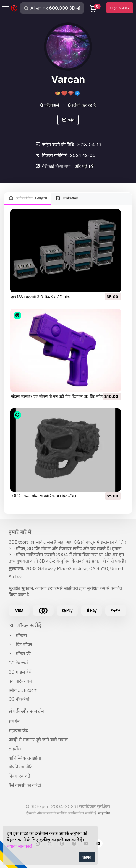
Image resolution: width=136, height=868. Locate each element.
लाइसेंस (15, 749)
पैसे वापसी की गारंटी (25, 785)
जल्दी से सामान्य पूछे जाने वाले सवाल (38, 740)
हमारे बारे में (20, 532)
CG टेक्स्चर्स (18, 663)
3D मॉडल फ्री (20, 654)
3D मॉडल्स (18, 636)
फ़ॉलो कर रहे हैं (82, 105)
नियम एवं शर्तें (19, 776)
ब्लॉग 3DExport (23, 690)
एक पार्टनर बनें (20, 681)
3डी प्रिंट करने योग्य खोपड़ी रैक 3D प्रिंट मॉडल (44, 496)
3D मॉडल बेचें (20, 672)
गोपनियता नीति (21, 767)
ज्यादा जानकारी (19, 846)
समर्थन (14, 721)
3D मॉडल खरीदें (25, 626)
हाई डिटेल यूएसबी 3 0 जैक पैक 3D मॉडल (41, 297)
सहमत (87, 857)
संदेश (68, 120)
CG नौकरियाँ (19, 699)
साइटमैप (104, 813)
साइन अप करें (120, 8)
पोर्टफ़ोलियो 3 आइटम (28, 198)
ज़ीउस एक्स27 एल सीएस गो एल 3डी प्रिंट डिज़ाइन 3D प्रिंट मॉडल (57, 396)
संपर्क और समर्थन (26, 711)
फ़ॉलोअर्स (50, 105)
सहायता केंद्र (18, 731)
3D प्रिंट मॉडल (20, 645)
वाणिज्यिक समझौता (25, 758)
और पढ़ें (84, 166)
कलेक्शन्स (67, 198)
